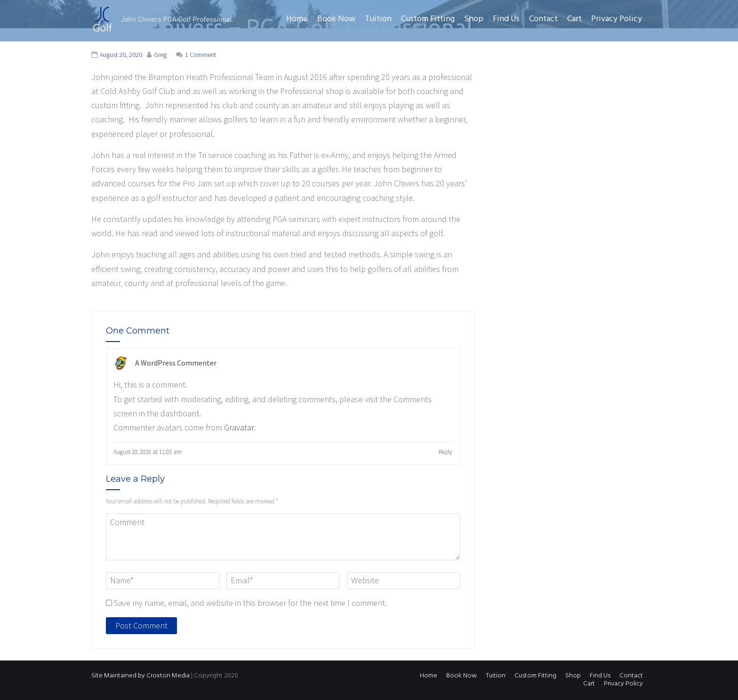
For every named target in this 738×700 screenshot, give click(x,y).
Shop (474, 19)
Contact (543, 19)
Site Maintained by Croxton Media (140, 676)
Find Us (506, 19)
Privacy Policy (617, 19)
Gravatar (239, 427)
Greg (160, 55)
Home (297, 19)
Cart (574, 19)
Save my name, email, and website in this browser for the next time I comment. (250, 603)
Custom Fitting (428, 19)
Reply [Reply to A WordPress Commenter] (445, 452)
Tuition (378, 19)
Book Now (336, 19)
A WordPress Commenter (176, 363)
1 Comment (201, 55)
